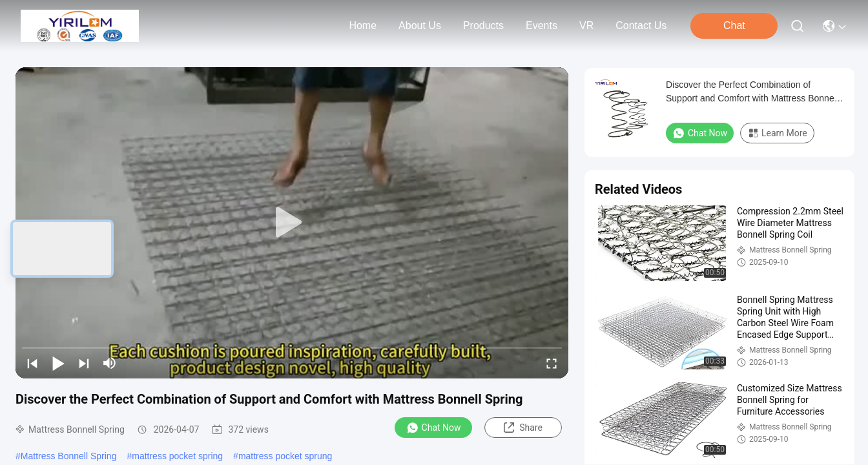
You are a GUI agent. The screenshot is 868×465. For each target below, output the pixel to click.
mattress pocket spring (177, 456)
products (483, 26)
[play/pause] (58, 363)
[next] (84, 363)
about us (420, 26)
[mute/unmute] (110, 363)
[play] (292, 223)
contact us (641, 26)
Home (363, 26)
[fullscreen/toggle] (552, 363)
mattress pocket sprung (285, 456)
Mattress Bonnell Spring (69, 456)
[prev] (32, 363)
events (542, 26)
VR (586, 26)
